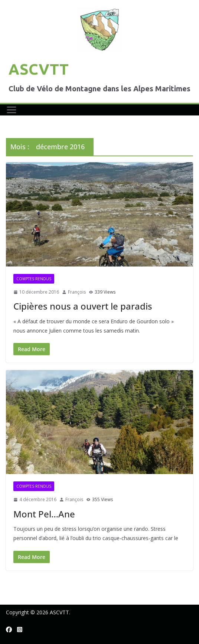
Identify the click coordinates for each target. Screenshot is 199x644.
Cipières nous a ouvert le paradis (83, 306)
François (77, 292)
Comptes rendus (34, 279)
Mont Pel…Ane (44, 514)
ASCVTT (39, 69)
